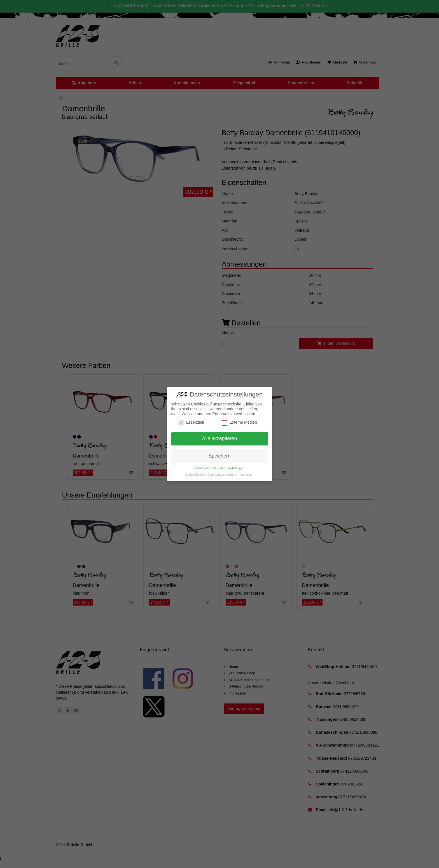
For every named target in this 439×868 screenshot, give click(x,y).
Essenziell (191, 423)
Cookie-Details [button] (195, 475)
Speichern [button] (220, 456)
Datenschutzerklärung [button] (222, 475)
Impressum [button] (247, 475)
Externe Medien (239, 423)
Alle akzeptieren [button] (220, 438)
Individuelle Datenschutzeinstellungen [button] (219, 468)
